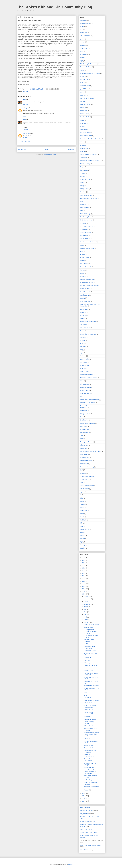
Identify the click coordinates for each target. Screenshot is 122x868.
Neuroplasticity (85, 454)
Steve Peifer (84, 48)
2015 (84, 576)
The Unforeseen (88, 627)
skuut (82, 526)
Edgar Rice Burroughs (87, 282)
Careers (83, 270)
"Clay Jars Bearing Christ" (91, 665)
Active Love (84, 362)
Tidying (82, 331)
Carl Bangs (84, 129)
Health (82, 58)
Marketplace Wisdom (86, 442)
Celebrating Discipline (87, 375)
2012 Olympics (85, 359)
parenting (83, 101)
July (85, 609)
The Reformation (85, 36)
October (86, 602)
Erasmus (83, 76)
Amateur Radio (85, 258)
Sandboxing (87, 658)
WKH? (82, 343)
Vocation (83, 340)
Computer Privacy (86, 387)
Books (82, 26)
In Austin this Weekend (90, 703)
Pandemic (83, 312)
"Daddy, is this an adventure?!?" (89, 713)
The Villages (84, 229)
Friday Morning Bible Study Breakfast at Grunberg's (90, 772)
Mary (90, 829)
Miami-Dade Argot (86, 214)
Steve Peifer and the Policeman (90, 751)
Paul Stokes (26, 133)
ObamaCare (84, 111)
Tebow (82, 70)
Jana (82, 818)
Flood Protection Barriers (88, 423)
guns (82, 39)
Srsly (85, 693)
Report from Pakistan (90, 719)
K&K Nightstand (85, 808)
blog (81, 350)
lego (81, 61)
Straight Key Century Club (91, 625)
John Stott (83, 95)
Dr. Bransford (84, 148)
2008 (84, 594)
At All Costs (84, 850)
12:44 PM (25, 138)
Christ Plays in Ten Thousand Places (91, 817)
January (86, 790)
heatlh (82, 514)
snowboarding (84, 529)
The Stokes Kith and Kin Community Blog (54, 7)
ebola (82, 508)
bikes (82, 498)
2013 (84, 581)
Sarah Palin (84, 33)
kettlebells (83, 520)
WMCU (82, 83)
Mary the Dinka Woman (87, 98)
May (85, 614)
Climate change (85, 384)
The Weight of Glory (86, 833)
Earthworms (84, 411)
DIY (81, 397)
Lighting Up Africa (89, 726)
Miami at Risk (84, 445)
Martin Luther (84, 80)
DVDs (82, 273)
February (87, 622)
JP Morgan (83, 158)
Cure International (86, 393)
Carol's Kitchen (85, 372)
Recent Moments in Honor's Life (89, 647)
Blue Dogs (83, 145)
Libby (82, 439)
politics (82, 245)
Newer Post (22, 150)
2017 (84, 571)
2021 (84, 563)
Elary (82, 417)
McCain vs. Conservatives (91, 787)
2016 (84, 573)
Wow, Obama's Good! (90, 651)
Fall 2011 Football (86, 133)
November (87, 599)
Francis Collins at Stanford (91, 686)
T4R (81, 482)
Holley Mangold (85, 429)
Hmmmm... (87, 660)
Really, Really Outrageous (91, 700)
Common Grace (85, 179)
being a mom (84, 170)
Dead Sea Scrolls (85, 104)
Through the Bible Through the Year (91, 139)
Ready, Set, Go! (88, 710)
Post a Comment (25, 141)
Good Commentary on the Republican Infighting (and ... (91, 734)
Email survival (84, 420)
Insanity (83, 298)
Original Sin (84, 829)
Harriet (82, 201)
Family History (84, 189)
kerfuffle (83, 517)
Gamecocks (84, 426)
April (85, 617)
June (85, 612)
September (87, 604)
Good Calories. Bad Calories (89, 154)
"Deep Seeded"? (88, 748)
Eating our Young (85, 414)
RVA (82, 470)
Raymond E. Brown (86, 67)
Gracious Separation (86, 195)
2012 (84, 584)
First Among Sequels (86, 811)
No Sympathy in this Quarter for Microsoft (90, 631)
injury (82, 353)
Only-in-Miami (84, 309)
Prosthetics (84, 315)
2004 (84, 801)
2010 (84, 589)
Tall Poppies (84, 325)
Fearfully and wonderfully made (90, 286)
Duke (82, 51)
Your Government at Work (88, 242)
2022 (84, 560)
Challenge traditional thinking (89, 378)
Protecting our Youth (86, 220)
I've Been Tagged (89, 780)
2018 (84, 568)
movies (82, 120)
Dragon (82, 151)
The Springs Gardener (87, 226)
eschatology (84, 511)
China (82, 381)
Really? (86, 644)
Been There (87, 717)
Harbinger (86, 668)
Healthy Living (84, 295)
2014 (84, 578)
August (86, 607)
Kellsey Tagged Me (89, 767)
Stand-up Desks (85, 117)
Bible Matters (84, 264)
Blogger (70, 864)
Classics (83, 176)
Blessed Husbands (86, 267)
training (82, 545)
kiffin (82, 523)
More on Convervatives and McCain (90, 760)
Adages (82, 254)
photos (82, 92)
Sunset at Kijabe (88, 671)
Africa (82, 142)
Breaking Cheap (85, 365)
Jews (82, 436)
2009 (84, 591)
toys (81, 542)
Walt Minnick (84, 236)
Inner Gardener (85, 208)
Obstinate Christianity (87, 461)
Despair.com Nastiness (87, 279)
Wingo (85, 695)
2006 (84, 796)
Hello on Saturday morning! (89, 723)
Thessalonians (85, 489)
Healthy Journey (85, 23)
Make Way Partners (86, 136)
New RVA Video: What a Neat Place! (91, 674)
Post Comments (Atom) (50, 155)
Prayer (82, 167)
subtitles (83, 532)
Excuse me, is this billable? (89, 641)
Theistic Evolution (85, 233)
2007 (84, 793)
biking (82, 501)
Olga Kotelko (84, 464)
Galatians (83, 192)
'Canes (82, 42)
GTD (82, 30)
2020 (84, 565)
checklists (83, 504)
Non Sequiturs (84, 458)
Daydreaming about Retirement (90, 400)
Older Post (71, 150)
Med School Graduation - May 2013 (91, 161)
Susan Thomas (85, 479)
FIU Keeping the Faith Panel (89, 64)
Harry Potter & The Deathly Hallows (91, 845)
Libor (82, 211)
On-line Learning (85, 164)
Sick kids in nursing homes (88, 322)
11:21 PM (25, 116)
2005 (84, 798)
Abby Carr (83, 123)
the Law (83, 539)
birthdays (83, 347)
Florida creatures (85, 289)
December (87, 596)
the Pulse (83, 356)
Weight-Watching (85, 239)
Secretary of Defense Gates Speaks (90, 706)
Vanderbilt (83, 337)
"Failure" (83, 173)
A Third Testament (86, 822)
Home (47, 150)
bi (81, 495)
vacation (83, 548)
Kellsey (25, 108)
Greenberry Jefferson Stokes (89, 198)
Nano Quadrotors (85, 301)
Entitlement (84, 54)
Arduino (83, 261)
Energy (82, 186)
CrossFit (83, 183)
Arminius (83, 126)
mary (24, 100)
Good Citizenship (85, 292)
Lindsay (83, 837)
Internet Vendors (85, 432)
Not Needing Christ (86, 217)
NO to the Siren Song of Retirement (91, 451)
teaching (83, 536)
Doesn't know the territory (88, 403)
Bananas (83, 45)
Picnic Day (87, 663)
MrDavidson (84, 448)
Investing (83, 108)
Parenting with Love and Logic (89, 836)
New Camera (87, 698)
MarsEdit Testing (88, 745)
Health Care (84, 204)
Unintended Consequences (88, 334)
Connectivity (87, 739)
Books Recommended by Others (90, 73)
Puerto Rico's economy (87, 467)
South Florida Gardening (88, 476)
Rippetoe (83, 473)
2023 (84, 558)
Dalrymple (83, 276)
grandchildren (84, 89)
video (82, 251)
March (86, 620)
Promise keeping (85, 114)
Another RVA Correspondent (89, 756)
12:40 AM (25, 130)
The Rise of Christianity (87, 486)
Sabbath (83, 318)
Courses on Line (85, 390)
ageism (82, 492)
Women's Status (85, 86)
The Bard (83, 223)
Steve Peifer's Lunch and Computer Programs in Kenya (91, 636)
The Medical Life (85, 328)
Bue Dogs (83, 368)
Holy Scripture (84, 814)
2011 (84, 586)
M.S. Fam (25, 92)
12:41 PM (25, 104)
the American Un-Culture (88, 248)
